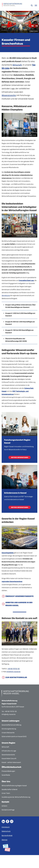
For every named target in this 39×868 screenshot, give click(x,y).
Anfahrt (4, 806)
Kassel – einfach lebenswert (11, 762)
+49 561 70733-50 (14, 669)
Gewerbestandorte (8, 755)
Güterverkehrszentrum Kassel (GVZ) (14, 736)
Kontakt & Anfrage (8, 810)
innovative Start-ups (26, 280)
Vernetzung (6, 295)
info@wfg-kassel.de (13, 672)
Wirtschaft (17, 65)
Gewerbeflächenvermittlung (11, 725)
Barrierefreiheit (7, 835)
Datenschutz (6, 831)
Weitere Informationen (20, 457)
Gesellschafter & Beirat (10, 789)
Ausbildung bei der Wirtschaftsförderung (16, 797)
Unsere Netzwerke (8, 733)
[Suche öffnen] (32, 5)
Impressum (6, 827)
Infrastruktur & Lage (9, 751)
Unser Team (6, 793)
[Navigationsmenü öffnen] (36, 5)
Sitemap (5, 840)
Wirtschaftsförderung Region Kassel (14, 786)
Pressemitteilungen (8, 771)
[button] (19, 306)
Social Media (6, 775)
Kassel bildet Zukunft (9, 758)
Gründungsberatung (9, 729)
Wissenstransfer (9, 95)
